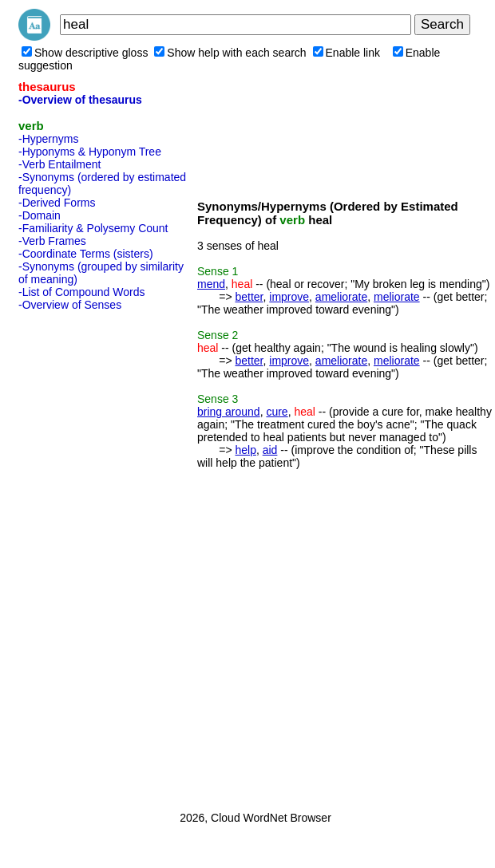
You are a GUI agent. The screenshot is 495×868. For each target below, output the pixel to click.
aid (270, 450)
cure (277, 412)
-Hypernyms (48, 139)
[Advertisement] (82, 556)
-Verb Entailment (60, 164)
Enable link (347, 53)
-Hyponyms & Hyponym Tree (90, 152)
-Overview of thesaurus (80, 100)
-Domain (40, 215)
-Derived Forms (57, 203)
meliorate (397, 297)
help (245, 450)
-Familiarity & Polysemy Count (93, 228)
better (249, 297)
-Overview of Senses (70, 305)
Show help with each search (230, 53)
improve (289, 297)
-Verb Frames (52, 241)
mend (211, 284)
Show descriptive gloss (85, 53)
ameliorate (341, 297)
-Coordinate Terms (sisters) (86, 254)
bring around (229, 412)
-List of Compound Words (81, 292)
